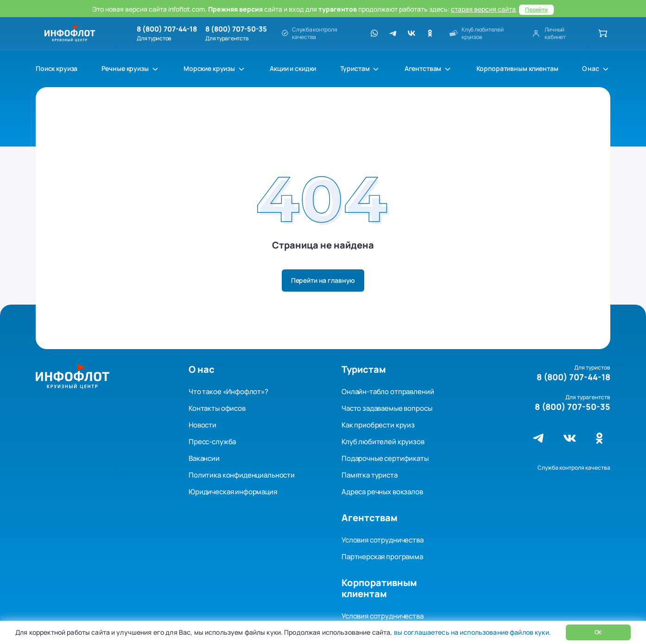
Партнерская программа (382, 557)
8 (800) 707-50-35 (236, 29)
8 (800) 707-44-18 (167, 29)
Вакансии (204, 458)
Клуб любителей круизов (383, 442)
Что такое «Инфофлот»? (228, 392)
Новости (203, 425)
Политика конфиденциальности (242, 475)
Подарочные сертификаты (385, 458)
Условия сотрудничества (383, 540)
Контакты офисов (217, 408)
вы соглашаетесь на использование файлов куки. (471, 632)
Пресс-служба (212, 442)
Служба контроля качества (574, 468)
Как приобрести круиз (378, 425)
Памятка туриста (370, 475)
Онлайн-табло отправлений (388, 392)
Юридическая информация (233, 492)
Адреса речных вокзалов (382, 492)
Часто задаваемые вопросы (387, 408)
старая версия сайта (483, 9)
